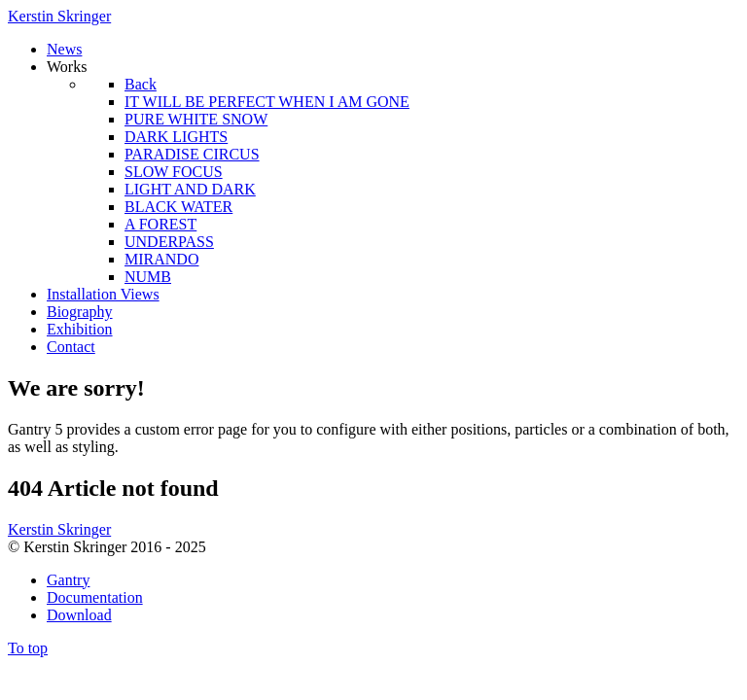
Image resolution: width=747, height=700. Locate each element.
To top (28, 648)
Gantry (68, 580)
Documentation (95, 597)
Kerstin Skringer (59, 16)
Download (79, 615)
